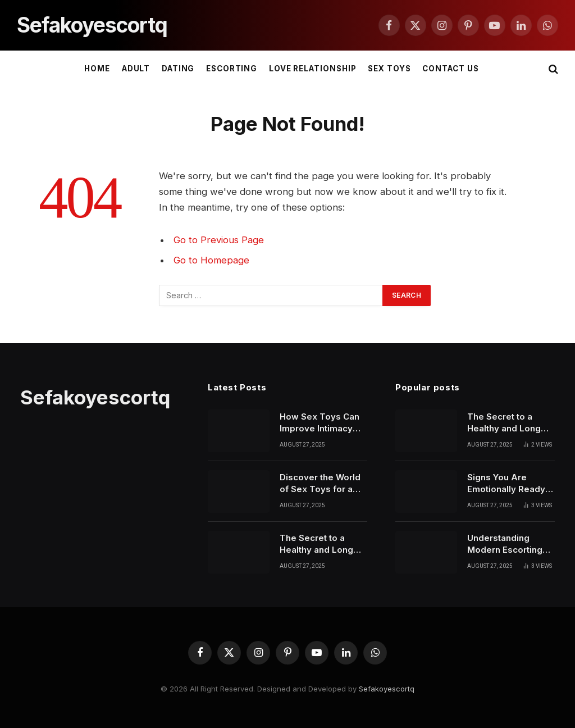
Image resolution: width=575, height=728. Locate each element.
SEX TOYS (389, 69)
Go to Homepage (211, 260)
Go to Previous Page (219, 240)
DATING (178, 69)
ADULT (136, 69)
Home (97, 69)
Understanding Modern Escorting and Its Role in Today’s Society (505, 544)
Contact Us (450, 69)
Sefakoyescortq (387, 689)
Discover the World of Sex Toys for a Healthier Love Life (320, 484)
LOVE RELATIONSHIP (313, 69)
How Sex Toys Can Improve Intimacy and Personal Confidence (320, 423)
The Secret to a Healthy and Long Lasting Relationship (322, 544)
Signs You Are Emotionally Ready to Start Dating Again (510, 484)
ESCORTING (232, 69)
